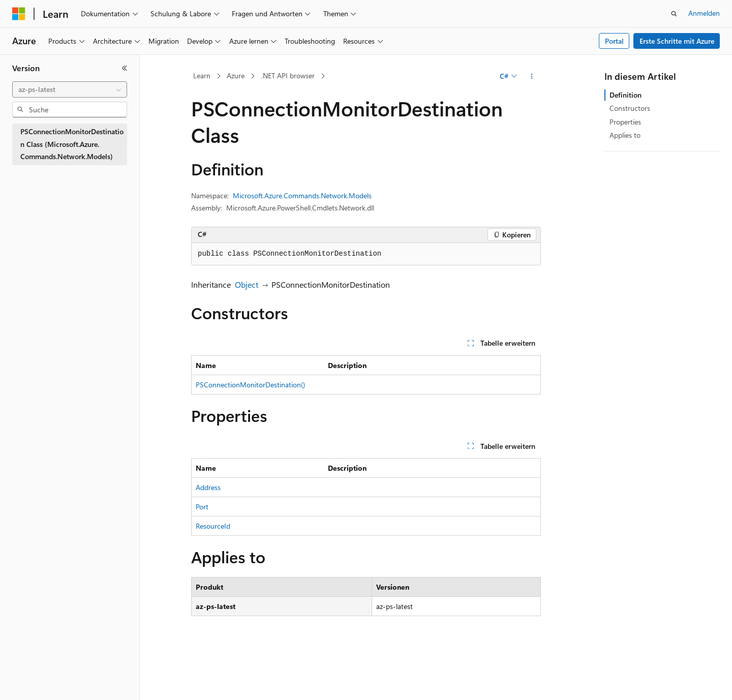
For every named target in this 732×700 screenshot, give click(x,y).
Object (247, 284)
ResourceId (213, 526)
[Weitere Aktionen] (532, 76)
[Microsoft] (19, 14)
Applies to (625, 135)
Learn (202, 75)
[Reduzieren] (125, 68)
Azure (236, 75)
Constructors (630, 108)
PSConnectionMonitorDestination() (250, 385)
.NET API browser (288, 75)
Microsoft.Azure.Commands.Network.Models (302, 195)
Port (202, 507)
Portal (614, 41)
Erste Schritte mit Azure (677, 41)
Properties (625, 122)
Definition (626, 95)
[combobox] (70, 89)
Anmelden (704, 13)
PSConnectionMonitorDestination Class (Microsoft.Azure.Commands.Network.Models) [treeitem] (72, 144)
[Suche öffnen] (674, 14)
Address (208, 487)
